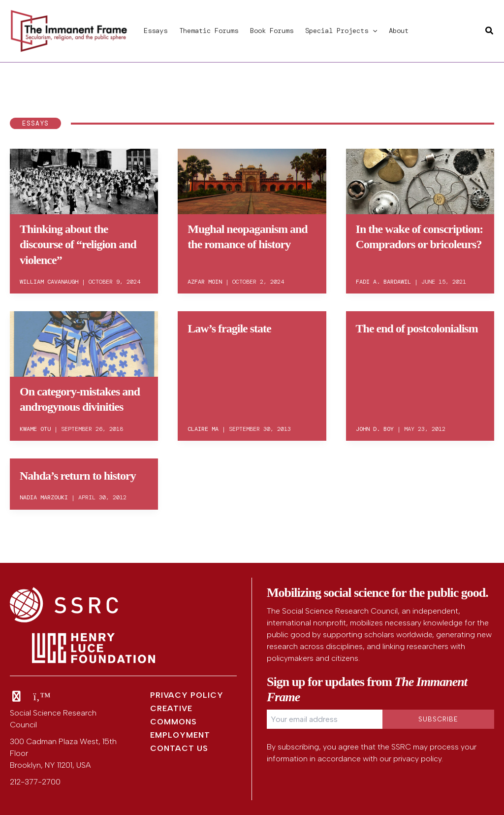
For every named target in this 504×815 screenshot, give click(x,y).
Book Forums (272, 31)
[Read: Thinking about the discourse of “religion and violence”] (84, 180)
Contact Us (179, 748)
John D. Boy (375, 429)
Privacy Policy (187, 695)
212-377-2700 (35, 782)
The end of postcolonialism (417, 328)
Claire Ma (203, 429)
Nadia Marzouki (44, 497)
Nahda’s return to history (78, 476)
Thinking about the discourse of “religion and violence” (78, 244)
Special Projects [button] (341, 31)
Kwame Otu (35, 429)
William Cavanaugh (49, 282)
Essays (156, 31)
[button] (373, 31)
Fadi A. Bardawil (383, 282)
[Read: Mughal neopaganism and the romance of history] (252, 180)
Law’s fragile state (229, 328)
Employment (180, 735)
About (399, 31)
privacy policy (417, 759)
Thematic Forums (209, 31)
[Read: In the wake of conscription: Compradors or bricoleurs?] (420, 180)
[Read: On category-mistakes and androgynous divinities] (84, 342)
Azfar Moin (205, 282)
